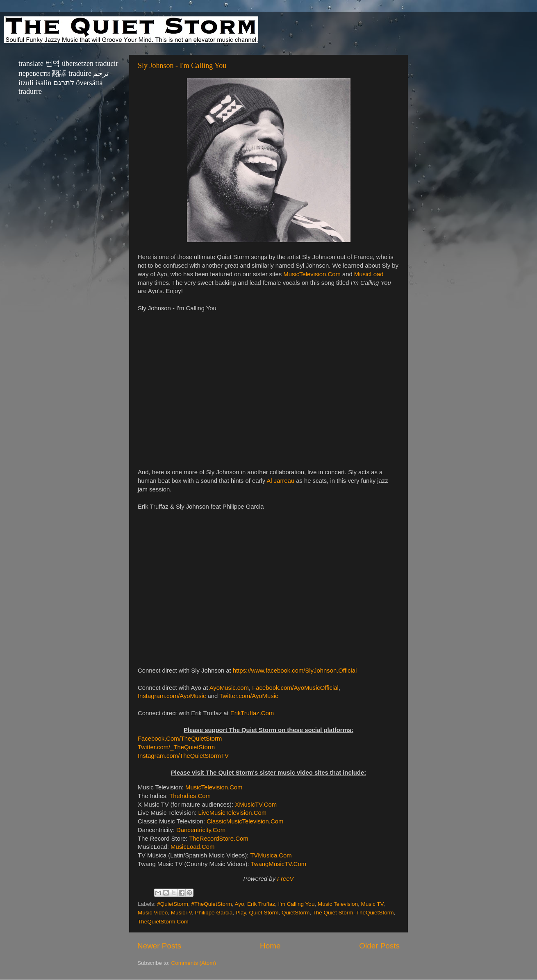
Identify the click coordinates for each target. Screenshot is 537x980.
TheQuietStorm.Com (163, 922)
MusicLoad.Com (192, 847)
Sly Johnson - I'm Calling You (182, 66)
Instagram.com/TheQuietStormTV (183, 756)
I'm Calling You (297, 904)
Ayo (239, 904)
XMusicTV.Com (256, 805)
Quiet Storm (264, 913)
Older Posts (379, 946)
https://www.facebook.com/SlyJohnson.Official (295, 671)
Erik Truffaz (261, 904)
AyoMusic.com (229, 688)
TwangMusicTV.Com (279, 864)
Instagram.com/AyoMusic (172, 696)
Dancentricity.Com (201, 830)
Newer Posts (159, 946)
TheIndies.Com (190, 796)
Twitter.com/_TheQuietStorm (176, 747)
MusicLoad (369, 274)
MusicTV (181, 913)
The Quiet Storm (333, 913)
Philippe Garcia (214, 913)
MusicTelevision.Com (312, 274)
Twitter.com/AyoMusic (249, 696)
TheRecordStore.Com (218, 839)
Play (241, 913)
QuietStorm (296, 913)
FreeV (285, 879)
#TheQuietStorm (212, 904)
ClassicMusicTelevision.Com (245, 821)
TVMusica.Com (271, 855)
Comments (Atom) (194, 963)
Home (270, 946)
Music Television (338, 904)
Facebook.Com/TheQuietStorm (180, 739)
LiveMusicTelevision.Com (232, 813)
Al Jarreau (280, 481)
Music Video (153, 913)
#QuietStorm (173, 904)
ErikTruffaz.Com (252, 713)
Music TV (372, 904)
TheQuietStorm (375, 913)
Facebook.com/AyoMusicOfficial (295, 688)
